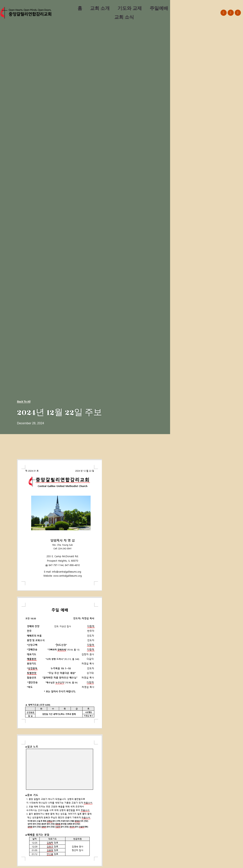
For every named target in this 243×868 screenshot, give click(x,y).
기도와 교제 (130, 8)
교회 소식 (124, 17)
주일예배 (159, 8)
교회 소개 (100, 8)
